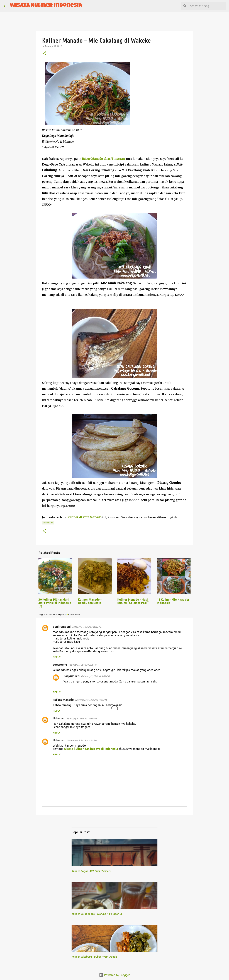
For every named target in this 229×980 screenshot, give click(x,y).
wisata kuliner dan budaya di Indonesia (91, 749)
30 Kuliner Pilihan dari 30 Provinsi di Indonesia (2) (55, 603)
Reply (57, 657)
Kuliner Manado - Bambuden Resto (90, 601)
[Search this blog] (207, 6)
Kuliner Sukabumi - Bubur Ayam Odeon (94, 957)
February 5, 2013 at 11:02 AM (82, 718)
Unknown (59, 718)
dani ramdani (62, 627)
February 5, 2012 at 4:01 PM (95, 676)
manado (48, 523)
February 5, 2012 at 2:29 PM (83, 665)
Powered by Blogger (114, 975)
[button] (44, 53)
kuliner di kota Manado (84, 517)
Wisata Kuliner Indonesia (46, 6)
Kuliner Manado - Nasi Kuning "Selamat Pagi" (133, 601)
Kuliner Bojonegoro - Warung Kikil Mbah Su (97, 914)
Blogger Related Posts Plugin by (59, 614)
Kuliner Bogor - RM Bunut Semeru (91, 871)
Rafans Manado (63, 700)
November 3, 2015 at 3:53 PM (82, 740)
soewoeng (60, 665)
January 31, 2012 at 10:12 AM (87, 627)
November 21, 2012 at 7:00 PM (91, 700)
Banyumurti (72, 676)
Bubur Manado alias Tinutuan (103, 159)
